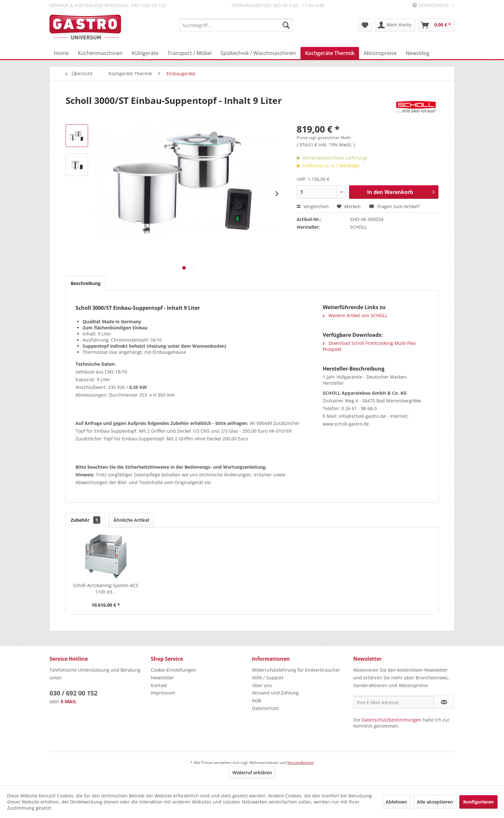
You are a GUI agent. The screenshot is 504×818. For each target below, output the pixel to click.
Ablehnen (396, 802)
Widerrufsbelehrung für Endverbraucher (296, 670)
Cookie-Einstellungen (173, 670)
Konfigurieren (478, 802)
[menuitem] (236, 25)
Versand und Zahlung (275, 693)
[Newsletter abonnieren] (444, 702)
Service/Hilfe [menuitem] (431, 5)
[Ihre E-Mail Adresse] (394, 702)
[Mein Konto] (395, 25)
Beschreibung (86, 283)
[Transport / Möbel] (189, 53)
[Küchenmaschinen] (100, 53)
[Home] (61, 53)
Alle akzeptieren (435, 802)
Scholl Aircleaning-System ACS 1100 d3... (106, 588)
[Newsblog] (418, 53)
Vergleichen (313, 206)
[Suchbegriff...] (236, 25)
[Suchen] (286, 25)
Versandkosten (301, 763)
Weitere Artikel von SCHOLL (355, 315)
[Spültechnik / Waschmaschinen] (258, 53)
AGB (256, 700)
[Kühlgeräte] (145, 53)
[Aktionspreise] (380, 53)
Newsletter (162, 678)
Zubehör (85, 520)
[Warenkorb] (436, 25)
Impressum (163, 693)
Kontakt (159, 685)
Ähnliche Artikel (131, 520)
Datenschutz (265, 708)
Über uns (262, 685)
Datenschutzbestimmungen (392, 720)
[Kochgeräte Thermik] (330, 53)
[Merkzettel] (365, 25)
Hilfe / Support (268, 678)
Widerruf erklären (252, 772)
